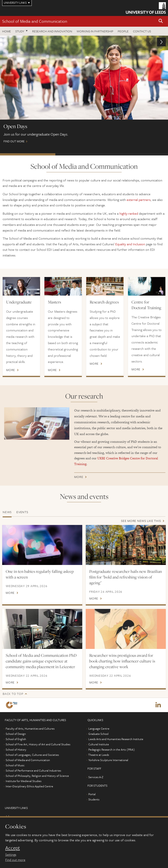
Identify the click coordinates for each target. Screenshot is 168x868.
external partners (139, 200)
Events (22, 512)
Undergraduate (19, 302)
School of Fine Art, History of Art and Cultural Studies (38, 744)
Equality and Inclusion (130, 244)
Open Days (28, 154)
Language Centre (99, 729)
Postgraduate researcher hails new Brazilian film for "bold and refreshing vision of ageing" (126, 577)
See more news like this (141, 521)
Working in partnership (95, 31)
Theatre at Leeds (99, 755)
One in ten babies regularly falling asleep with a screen (40, 574)
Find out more (84, 91)
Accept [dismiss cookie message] (13, 848)
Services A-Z (96, 777)
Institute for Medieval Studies (24, 781)
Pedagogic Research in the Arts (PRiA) (112, 750)
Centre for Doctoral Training (146, 305)
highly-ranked (129, 213)
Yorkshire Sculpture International (108, 760)
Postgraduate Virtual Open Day (139, 154)
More (11, 370)
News (7, 512)
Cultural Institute (99, 744)
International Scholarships (83, 154)
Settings (11, 854)
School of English (16, 739)
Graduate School (98, 734)
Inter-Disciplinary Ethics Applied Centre (29, 786)
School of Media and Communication (35, 21)
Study (20, 31)
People (123, 31)
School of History (16, 750)
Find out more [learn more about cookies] (15, 860)
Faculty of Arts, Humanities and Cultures (30, 729)
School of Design (16, 734)
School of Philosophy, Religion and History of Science (37, 776)
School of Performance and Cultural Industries (33, 771)
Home (7, 31)
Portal (92, 794)
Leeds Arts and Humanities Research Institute (116, 739)
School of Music (15, 765)
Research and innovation (52, 31)
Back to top (13, 694)
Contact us (142, 31)
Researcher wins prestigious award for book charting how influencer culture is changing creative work (122, 661)
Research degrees (104, 302)
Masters (54, 302)
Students (94, 800)
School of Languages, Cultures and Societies (32, 755)
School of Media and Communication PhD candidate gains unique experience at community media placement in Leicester (41, 661)
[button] (161, 21)
